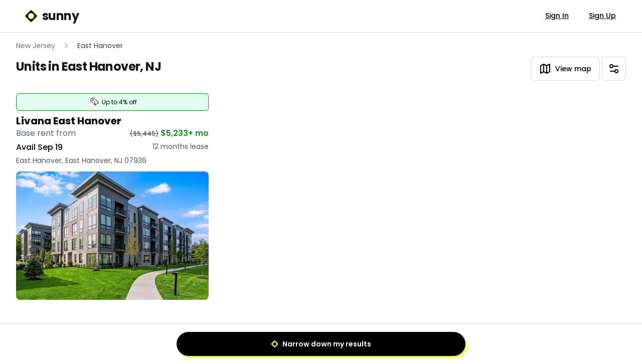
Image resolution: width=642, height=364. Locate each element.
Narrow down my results (321, 344)
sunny (51, 16)
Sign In (557, 16)
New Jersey (36, 46)
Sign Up (602, 16)
